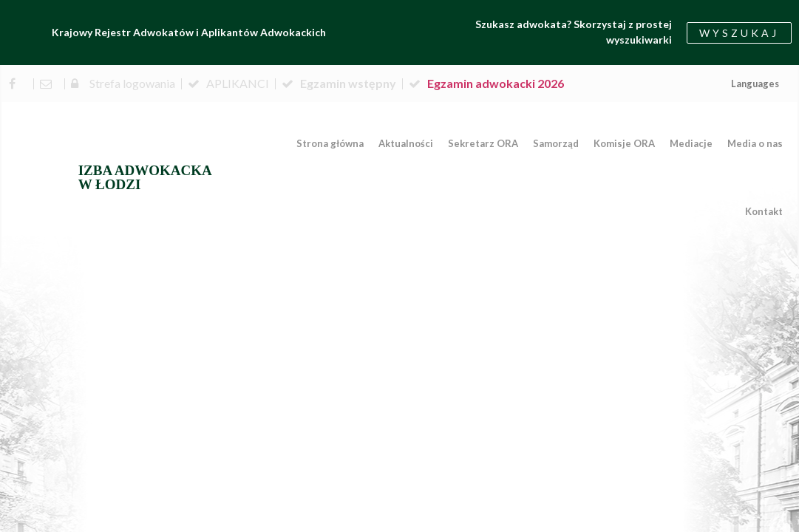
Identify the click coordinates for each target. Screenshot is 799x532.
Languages (755, 83)
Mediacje (691, 143)
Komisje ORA (624, 143)
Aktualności (406, 143)
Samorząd (556, 143)
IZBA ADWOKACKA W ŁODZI (145, 177)
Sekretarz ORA (483, 143)
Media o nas (755, 143)
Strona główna (330, 143)
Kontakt (764, 211)
